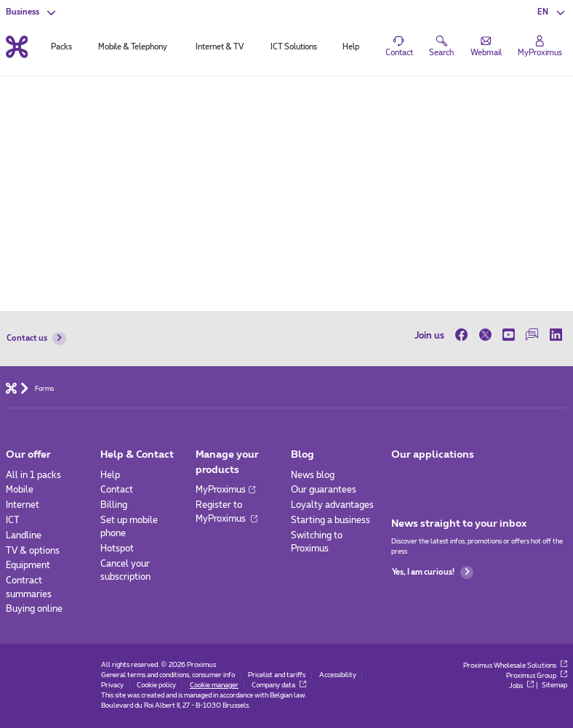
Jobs (521, 686)
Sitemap (554, 686)
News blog (313, 475)
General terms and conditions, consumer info (168, 675)
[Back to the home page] (17, 46)
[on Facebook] (464, 335)
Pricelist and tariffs (277, 675)
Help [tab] (351, 47)
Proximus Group (537, 676)
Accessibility (338, 675)
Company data (279, 685)
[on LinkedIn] (556, 335)
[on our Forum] (532, 335)
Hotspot (117, 549)
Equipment (28, 565)
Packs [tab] (61, 47)
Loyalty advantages (332, 505)
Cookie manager (214, 685)
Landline (24, 535)
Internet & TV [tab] (220, 47)
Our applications (433, 455)
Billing (114, 505)
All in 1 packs (33, 475)
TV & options (33, 551)
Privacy (112, 685)
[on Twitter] (485, 335)
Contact (117, 490)
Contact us (36, 339)
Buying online (34, 609)
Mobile (20, 490)
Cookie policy (156, 685)
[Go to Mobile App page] (401, 479)
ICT (13, 520)
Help (110, 475)
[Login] (540, 47)
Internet (23, 505)
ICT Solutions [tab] (294, 47)
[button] (552, 12)
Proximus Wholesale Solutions (515, 666)
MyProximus (225, 490)
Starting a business (330, 520)
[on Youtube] (508, 335)
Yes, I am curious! (433, 573)
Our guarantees (324, 490)
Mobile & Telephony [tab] (133, 47)
